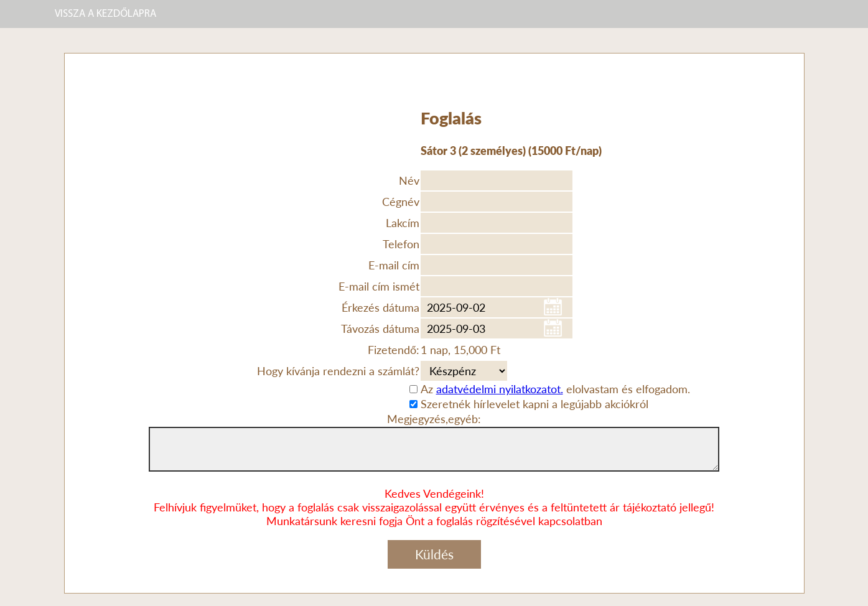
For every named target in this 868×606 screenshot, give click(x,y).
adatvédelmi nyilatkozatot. (500, 389)
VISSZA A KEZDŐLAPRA (105, 14)
